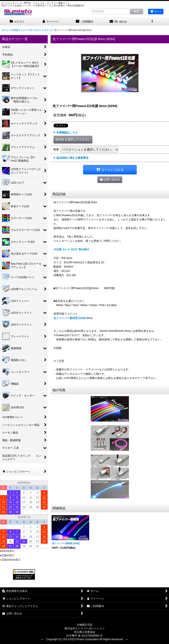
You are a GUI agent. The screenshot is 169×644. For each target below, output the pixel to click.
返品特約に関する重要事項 (71, 158)
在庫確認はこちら (66, 132)
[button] (152, 22)
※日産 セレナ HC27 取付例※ (71, 249)
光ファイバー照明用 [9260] (70, 318)
